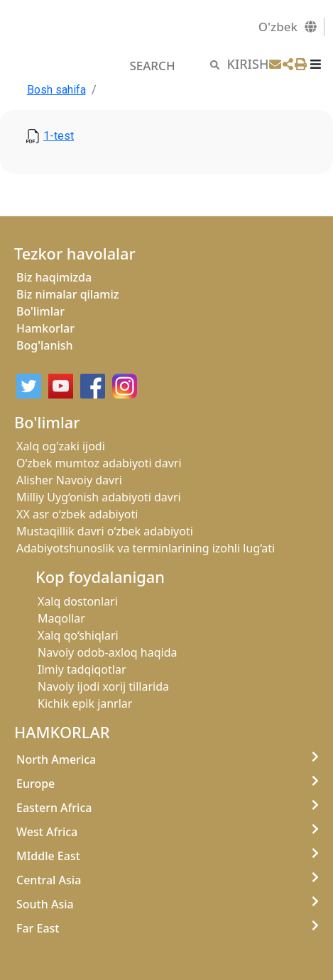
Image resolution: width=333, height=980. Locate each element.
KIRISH (248, 64)
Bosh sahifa (56, 90)
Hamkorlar (45, 328)
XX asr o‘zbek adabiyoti (77, 514)
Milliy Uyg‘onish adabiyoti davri (99, 497)
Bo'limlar (40, 311)
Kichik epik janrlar (85, 703)
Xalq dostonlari (78, 601)
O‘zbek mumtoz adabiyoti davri (99, 463)
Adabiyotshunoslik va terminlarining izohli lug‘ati (146, 548)
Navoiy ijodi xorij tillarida (103, 686)
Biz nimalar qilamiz (67, 294)
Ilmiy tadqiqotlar (82, 669)
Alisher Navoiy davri (69, 480)
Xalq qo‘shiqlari (78, 635)
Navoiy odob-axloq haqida (107, 652)
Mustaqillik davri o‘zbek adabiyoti (105, 531)
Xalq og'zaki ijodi (61, 446)
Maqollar (61, 618)
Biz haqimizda (54, 277)
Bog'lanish (45, 345)
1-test (59, 136)
